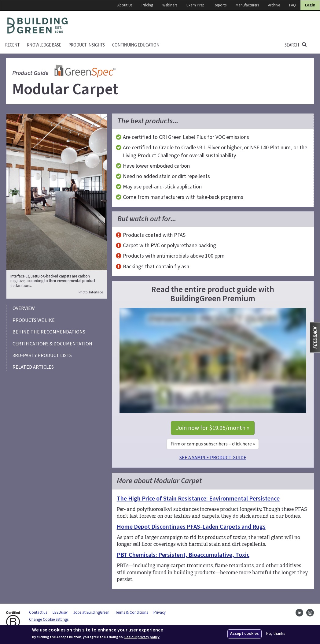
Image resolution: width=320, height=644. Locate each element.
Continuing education (136, 45)
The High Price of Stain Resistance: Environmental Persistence (198, 499)
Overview (24, 308)
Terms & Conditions (131, 612)
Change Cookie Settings (49, 620)
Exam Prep (195, 5)
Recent (12, 45)
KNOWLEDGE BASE (44, 45)
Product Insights (87, 45)
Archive (274, 5)
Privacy (160, 612)
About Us (125, 5)
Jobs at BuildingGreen (91, 612)
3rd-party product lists (42, 356)
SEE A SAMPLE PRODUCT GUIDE (213, 458)
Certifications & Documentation (52, 344)
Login (310, 5)
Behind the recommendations (49, 332)
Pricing (147, 5)
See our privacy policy (142, 637)
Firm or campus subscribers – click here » (213, 444)
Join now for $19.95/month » (213, 428)
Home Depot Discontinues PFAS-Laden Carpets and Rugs (191, 527)
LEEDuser (60, 612)
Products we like (34, 320)
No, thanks (276, 634)
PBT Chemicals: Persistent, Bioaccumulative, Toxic (183, 555)
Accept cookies (245, 634)
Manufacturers (247, 5)
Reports (220, 5)
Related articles (33, 367)
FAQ (292, 5)
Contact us (38, 612)
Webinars (170, 5)
